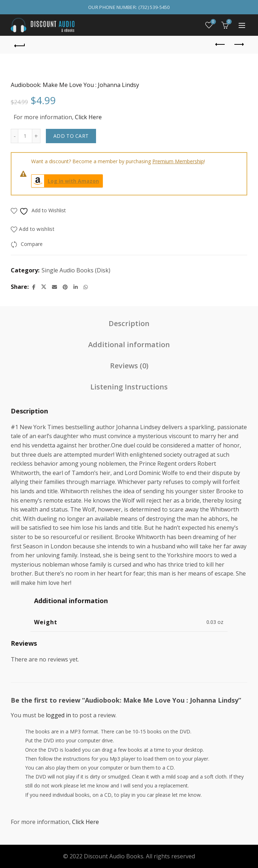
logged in (58, 715)
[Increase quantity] (36, 136)
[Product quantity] (25, 136)
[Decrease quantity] (14, 136)
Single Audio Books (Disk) (76, 270)
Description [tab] (129, 323)
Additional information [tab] (129, 345)
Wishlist (213, 22)
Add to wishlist (37, 229)
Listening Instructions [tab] (129, 387)
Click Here (88, 117)
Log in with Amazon (65, 181)
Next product (238, 44)
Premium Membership (178, 161)
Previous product (221, 44)
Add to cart (71, 136)
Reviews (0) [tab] (129, 366)
